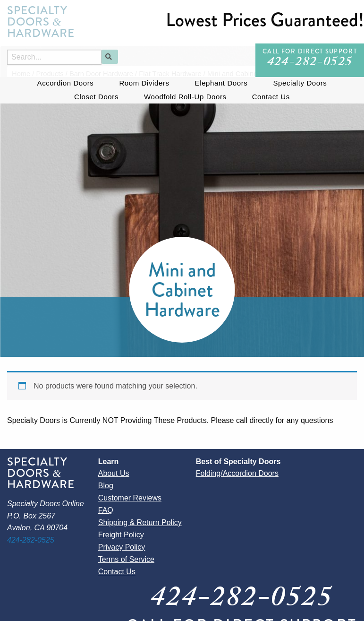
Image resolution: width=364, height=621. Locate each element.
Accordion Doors (66, 83)
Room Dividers (144, 83)
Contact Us (271, 97)
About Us (114, 473)
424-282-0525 (310, 63)
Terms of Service (126, 559)
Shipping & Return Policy (140, 522)
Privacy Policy (122, 547)
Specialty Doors (300, 83)
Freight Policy (121, 535)
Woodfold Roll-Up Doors (185, 97)
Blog (106, 486)
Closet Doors (96, 97)
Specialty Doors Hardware (41, 22)
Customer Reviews (130, 498)
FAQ (106, 510)
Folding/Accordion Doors (237, 473)
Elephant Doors (221, 83)
